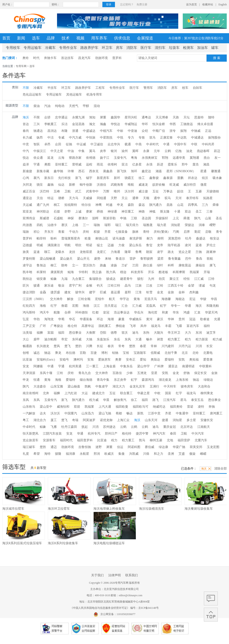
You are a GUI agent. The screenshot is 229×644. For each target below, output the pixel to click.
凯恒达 (27, 279)
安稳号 (64, 360)
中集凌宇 (102, 386)
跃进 (160, 164)
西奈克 (94, 171)
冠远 (192, 319)
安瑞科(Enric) (46, 360)
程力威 (217, 339)
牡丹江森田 (69, 427)
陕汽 (197, 218)
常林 (154, 346)
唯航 (131, 185)
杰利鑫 (194, 292)
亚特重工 (61, 164)
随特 (211, 117)
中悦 (120, 138)
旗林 (135, 232)
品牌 (51, 38)
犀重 (103, 117)
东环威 (77, 339)
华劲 (37, 319)
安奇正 (131, 360)
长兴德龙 (43, 346)
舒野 (68, 212)
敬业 (61, 286)
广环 (43, 326)
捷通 (165, 420)
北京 (185, 353)
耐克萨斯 (136, 238)
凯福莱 (194, 272)
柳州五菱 (156, 440)
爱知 (143, 360)
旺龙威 (174, 185)
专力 (131, 138)
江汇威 (199, 279)
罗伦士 (211, 245)
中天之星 (57, 151)
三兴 (37, 124)
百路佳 (117, 373)
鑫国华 (115, 117)
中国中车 (180, 144)
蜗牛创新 (86, 185)
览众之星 (185, 252)
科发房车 (137, 272)
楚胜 (132, 346)
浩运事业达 (122, 312)
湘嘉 (159, 171)
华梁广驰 (179, 447)
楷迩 (123, 272)
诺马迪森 (119, 238)
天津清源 (29, 373)
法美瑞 (27, 333)
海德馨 (166, 299)
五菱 (199, 191)
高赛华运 (88, 326)
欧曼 (88, 238)
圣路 (170, 205)
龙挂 (72, 252)
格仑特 (72, 326)
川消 (199, 346)
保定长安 (200, 373)
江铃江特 (114, 286)
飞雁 (54, 427)
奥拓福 (194, 360)
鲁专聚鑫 (174, 259)
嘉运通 (115, 292)
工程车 (100, 88)
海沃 (26, 117)
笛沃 (125, 333)
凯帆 (88, 386)
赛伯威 (150, 447)
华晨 (106, 400)
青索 (61, 232)
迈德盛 (27, 245)
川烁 (146, 454)
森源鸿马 (148, 380)
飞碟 (179, 326)
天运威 (27, 205)
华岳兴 (139, 312)
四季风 (193, 205)
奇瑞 (75, 420)
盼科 (54, 238)
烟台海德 (86, 380)
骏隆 (58, 454)
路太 (171, 252)
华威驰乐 (135, 319)
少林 (130, 373)
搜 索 (217, 58)
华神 (171, 319)
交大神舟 (56, 299)
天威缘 (88, 198)
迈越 (111, 245)
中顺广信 (159, 131)
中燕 (139, 144)
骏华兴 (80, 292)
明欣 (78, 245)
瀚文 (92, 124)
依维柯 (112, 164)
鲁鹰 (139, 252)
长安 (209, 346)
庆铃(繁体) (161, 232)
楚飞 (68, 346)
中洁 (51, 138)
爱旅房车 (104, 360)
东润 (199, 333)
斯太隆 (165, 212)
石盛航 (58, 218)
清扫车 (160, 48)
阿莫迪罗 (89, 420)
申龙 (120, 205)
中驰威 (196, 131)
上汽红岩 (71, 393)
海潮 (111, 319)
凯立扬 (97, 272)
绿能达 (208, 380)
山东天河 (151, 420)
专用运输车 (33, 48)
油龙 (189, 151)
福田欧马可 (141, 407)
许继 (71, 171)
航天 (112, 299)
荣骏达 (189, 225)
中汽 (26, 151)
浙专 (173, 131)
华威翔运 (131, 124)
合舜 (68, 312)
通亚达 (27, 198)
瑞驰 (97, 225)
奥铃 (26, 58)
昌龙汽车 (84, 58)
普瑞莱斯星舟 (71, 238)
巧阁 (176, 232)
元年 (157, 151)
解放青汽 (120, 400)
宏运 (192, 299)
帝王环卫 (174, 333)
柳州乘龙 (207, 393)
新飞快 (122, 171)
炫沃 (205, 178)
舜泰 (216, 205)
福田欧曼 (122, 407)
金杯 (182, 292)
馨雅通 (216, 171)
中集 (81, 151)
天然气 (74, 106)
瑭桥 (61, 198)
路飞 (156, 400)
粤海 (134, 158)
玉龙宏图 (213, 447)
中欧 (157, 393)
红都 (95, 312)
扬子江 (105, 158)
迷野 (99, 447)
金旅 (171, 292)
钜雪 (149, 292)
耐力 (150, 238)
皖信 (180, 191)
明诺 (89, 245)
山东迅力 (88, 413)
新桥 (72, 185)
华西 (173, 124)
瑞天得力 (132, 225)
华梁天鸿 (211, 312)
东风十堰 (46, 373)
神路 (142, 212)
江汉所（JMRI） (34, 299)
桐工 (57, 205)
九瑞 (64, 279)
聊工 (47, 252)
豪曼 (121, 319)
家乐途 (49, 286)
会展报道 (145, 38)
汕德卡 (52, 225)
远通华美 (179, 158)
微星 (204, 185)
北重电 (208, 353)
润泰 (202, 225)
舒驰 (187, 373)
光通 (217, 319)
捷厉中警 (142, 434)
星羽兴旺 (131, 117)
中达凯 (182, 138)
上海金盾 (109, 366)
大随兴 (159, 333)
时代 (36, 58)
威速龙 (143, 185)
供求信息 (122, 38)
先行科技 (64, 178)
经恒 (187, 279)
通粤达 (146, 117)
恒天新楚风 (31, 434)
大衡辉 (91, 333)
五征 (156, 191)
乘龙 (58, 353)
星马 (183, 400)
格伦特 (127, 434)
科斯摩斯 (179, 272)
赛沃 (64, 225)
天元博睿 (162, 117)
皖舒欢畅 (159, 185)
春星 (143, 346)
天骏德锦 (213, 191)
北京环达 (187, 427)
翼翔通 (194, 158)
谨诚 (202, 286)
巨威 (103, 292)
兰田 (135, 265)
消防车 (132, 48)
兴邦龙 (27, 185)
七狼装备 (121, 232)
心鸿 (26, 178)
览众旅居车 (31, 440)
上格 (75, 225)
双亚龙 (27, 212)
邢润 (97, 454)
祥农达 (193, 178)
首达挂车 (67, 58)
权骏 (97, 232)
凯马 (142, 440)
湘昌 (206, 164)
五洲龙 (142, 373)
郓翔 (165, 158)
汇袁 (197, 312)
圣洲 (171, 454)
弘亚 (26, 319)
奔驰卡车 (50, 58)
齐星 (108, 232)
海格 (43, 306)
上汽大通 (105, 407)
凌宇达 (27, 265)
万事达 (168, 191)
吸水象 (217, 178)
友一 (218, 158)
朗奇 (64, 265)
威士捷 (143, 191)
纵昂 (40, 138)
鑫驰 (51, 185)
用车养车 (99, 38)
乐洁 (64, 124)
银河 (114, 151)
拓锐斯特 (71, 205)
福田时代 (66, 440)
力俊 (121, 245)
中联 (194, 144)
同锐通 (101, 198)
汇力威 (137, 306)
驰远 (47, 353)
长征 (100, 346)
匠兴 (26, 286)
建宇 (92, 292)
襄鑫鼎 (108, 171)
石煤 (57, 212)
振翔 (183, 131)
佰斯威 (155, 353)
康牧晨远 (185, 265)
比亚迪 (27, 360)
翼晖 (135, 151)
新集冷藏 (43, 171)
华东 (176, 312)
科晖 (171, 265)
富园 (51, 333)
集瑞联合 (95, 279)
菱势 (97, 259)
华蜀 (61, 319)
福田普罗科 (85, 440)
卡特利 (83, 272)
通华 (157, 198)
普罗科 (117, 58)
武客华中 (92, 191)
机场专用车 (94, 95)
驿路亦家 (75, 158)
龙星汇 (101, 252)
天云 (125, 198)
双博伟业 (29, 218)
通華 (135, 198)
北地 (170, 440)
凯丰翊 (27, 272)
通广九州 (43, 205)
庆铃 (86, 232)
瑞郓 (108, 225)
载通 (128, 144)
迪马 (135, 333)
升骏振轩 (162, 218)
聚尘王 (174, 279)
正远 (208, 131)
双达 (188, 212)
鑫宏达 (146, 171)
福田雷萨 (184, 440)
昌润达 (52, 131)
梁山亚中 (46, 407)
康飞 (213, 265)
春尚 (26, 131)
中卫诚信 (97, 144)
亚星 (154, 373)
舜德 (100, 212)
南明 (161, 238)
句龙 (213, 286)
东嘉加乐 (103, 339)
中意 (26, 144)
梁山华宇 (143, 366)
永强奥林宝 (150, 158)
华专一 (176, 306)
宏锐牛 (100, 299)
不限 (26, 88)
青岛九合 (85, 373)
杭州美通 (75, 366)
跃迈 (217, 151)
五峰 (57, 191)
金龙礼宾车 (137, 386)
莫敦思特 (174, 238)
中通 (166, 144)
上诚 (78, 212)
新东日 (49, 178)
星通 (203, 171)
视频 (80, 38)
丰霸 (168, 326)
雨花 (100, 164)
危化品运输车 (32, 95)
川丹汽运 (185, 346)
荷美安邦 (196, 447)
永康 (146, 151)
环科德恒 (81, 312)
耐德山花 (102, 238)
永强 (149, 164)
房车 (119, 48)
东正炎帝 (120, 380)
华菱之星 (143, 393)
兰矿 (125, 265)
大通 (139, 339)
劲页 (162, 279)
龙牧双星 (86, 252)
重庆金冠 (170, 427)
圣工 (199, 212)
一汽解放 (29, 413)
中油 (71, 151)
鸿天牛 (44, 312)
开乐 (151, 272)
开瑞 (207, 272)
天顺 (146, 198)
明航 (68, 245)
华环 (145, 124)
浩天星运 (111, 306)
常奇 (121, 346)
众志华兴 (114, 144)
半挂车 (52, 88)
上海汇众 (123, 420)
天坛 (187, 117)
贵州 (182, 319)
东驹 (146, 333)
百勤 (83, 353)
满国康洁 (54, 245)
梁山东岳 (135, 245)
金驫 (43, 292)
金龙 (160, 292)
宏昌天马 (151, 299)
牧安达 (215, 238)
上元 (176, 218)
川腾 (89, 346)
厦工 (54, 420)
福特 (207, 326)
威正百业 (29, 191)
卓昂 (47, 144)
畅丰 (149, 339)
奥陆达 (155, 360)
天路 (176, 117)
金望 (191, 286)
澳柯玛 (78, 360)
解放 (70, 299)
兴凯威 (134, 454)
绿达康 (163, 447)
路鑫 (103, 265)
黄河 (149, 319)
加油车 (203, 48)
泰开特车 (192, 198)
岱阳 (103, 333)
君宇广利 (75, 286)
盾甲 (37, 339)
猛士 (100, 245)
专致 (142, 138)
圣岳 (219, 218)
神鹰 (99, 205)
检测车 (188, 48)
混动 (97, 106)
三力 (205, 205)
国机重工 (105, 326)
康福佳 (200, 265)
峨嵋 (203, 454)
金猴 (89, 286)
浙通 (75, 131)
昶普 (160, 339)
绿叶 (160, 265)
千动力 (74, 232)
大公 (26, 339)
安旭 (90, 360)
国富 (168, 393)
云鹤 (168, 151)
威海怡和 (63, 407)
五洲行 (154, 386)
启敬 (208, 232)
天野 (114, 198)
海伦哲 (153, 312)
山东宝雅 (57, 386)
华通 (188, 306)
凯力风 (111, 272)
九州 (151, 279)
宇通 (37, 164)
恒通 (37, 380)
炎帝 (103, 151)
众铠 (145, 131)
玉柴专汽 (120, 158)
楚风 (57, 346)
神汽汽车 (159, 434)
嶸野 (213, 225)
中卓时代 (152, 144)
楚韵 (78, 346)
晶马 (128, 286)
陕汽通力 (156, 205)
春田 (173, 434)
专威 (61, 138)
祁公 (37, 232)
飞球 (133, 326)
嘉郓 (128, 292)
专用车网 (21, 66)
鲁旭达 (41, 265)
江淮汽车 (170, 400)
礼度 (26, 454)
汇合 (125, 306)
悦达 (26, 158)
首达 (26, 124)
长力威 (27, 138)
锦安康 (41, 279)
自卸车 (198, 88)
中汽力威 (75, 138)
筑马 (152, 138)
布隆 (64, 131)
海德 (86, 306)
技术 (66, 38)
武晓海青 (117, 185)
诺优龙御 (106, 420)
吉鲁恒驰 (85, 447)
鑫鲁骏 (154, 178)
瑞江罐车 (29, 447)
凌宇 (160, 252)
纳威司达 (159, 407)
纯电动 (60, 106)
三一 (86, 225)
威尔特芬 (190, 185)
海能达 (180, 299)
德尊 (114, 333)
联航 (210, 259)
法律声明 (114, 575)
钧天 (100, 286)
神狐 (152, 212)
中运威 (81, 144)
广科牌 (159, 366)
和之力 (159, 454)
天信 (40, 198)
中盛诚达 (89, 131)
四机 (40, 225)
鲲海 (71, 272)
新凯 (140, 413)
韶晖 (95, 218)
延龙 (51, 158)
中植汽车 (106, 131)
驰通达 (38, 131)
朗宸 (149, 252)
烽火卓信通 (205, 124)
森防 (131, 205)
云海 (61, 158)
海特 (47, 454)
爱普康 (208, 360)
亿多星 (137, 164)
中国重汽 (71, 413)
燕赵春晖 (203, 151)
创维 (26, 353)
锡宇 (89, 178)
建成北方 (99, 393)
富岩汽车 (193, 326)
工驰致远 (187, 124)
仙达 (61, 185)
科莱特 (41, 272)
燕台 (207, 158)
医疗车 (146, 48)
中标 (120, 131)
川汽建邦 (168, 346)
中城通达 (197, 138)
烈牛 (188, 259)
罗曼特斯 (29, 259)
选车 (36, 38)
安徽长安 (207, 420)
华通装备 (86, 319)
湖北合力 (40, 420)
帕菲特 (41, 238)
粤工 (26, 420)
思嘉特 (199, 117)
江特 (211, 279)
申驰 (123, 218)
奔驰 (212, 407)
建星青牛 (126, 279)
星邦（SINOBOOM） (181, 171)
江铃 (160, 286)
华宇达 (124, 299)
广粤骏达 (57, 326)
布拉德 (70, 353)
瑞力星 (162, 225)
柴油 (37, 106)
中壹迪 (132, 131)
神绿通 (112, 212)
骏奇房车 (187, 386)
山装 (208, 218)
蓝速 (37, 252)
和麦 (165, 312)
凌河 (188, 245)
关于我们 (97, 575)
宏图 (75, 306)
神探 (71, 218)
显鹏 (180, 178)
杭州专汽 (94, 434)
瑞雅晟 (148, 225)
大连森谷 (40, 386)
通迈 (54, 447)
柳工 (54, 265)
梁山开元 (83, 259)
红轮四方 (29, 306)
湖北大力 (119, 386)
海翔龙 (49, 319)
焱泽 (26, 164)
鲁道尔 (120, 259)
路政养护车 (89, 48)
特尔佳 (86, 205)
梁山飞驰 (105, 413)
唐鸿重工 (216, 413)
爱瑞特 (169, 360)
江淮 (139, 292)
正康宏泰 (166, 138)
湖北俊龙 (165, 380)
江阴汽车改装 (52, 434)
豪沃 (160, 319)
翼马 (92, 151)
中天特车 (170, 386)
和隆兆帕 (213, 306)
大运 (85, 393)
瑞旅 (26, 232)
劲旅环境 (101, 58)
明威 (40, 245)
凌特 (201, 407)
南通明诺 (188, 366)
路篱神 (211, 252)
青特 (146, 232)
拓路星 (208, 198)
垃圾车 (174, 48)
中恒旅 (91, 138)
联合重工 (126, 393)
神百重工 (128, 212)
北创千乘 (171, 353)
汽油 (47, 106)
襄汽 (37, 178)
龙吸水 (60, 252)
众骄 (47, 117)
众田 (58, 144)
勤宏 (198, 232)
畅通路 (27, 346)
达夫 (43, 413)
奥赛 (118, 360)
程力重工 (174, 339)
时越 (109, 205)
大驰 (89, 339)
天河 (178, 198)
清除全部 (220, 469)
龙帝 (160, 245)
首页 (6, 38)
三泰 (209, 212)
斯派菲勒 (109, 218)
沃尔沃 (55, 413)
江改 (149, 286)
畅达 (130, 413)
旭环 (134, 171)
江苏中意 (154, 413)
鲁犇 (199, 259)
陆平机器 (174, 245)
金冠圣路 (78, 124)
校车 (185, 88)
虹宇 (163, 306)
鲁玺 (149, 245)
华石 (72, 319)
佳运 (120, 447)
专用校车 (13, 48)
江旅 (139, 286)
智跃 (37, 144)
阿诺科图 (134, 447)
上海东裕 (182, 380)
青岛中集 (103, 380)
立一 (75, 265)
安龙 (26, 366)
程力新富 (202, 339)
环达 (100, 319)
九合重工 (78, 279)
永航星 (84, 454)
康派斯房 (57, 272)
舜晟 (187, 218)
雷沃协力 (89, 265)
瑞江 (118, 225)
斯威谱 (44, 218)
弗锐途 (120, 326)
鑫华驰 (58, 171)
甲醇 (86, 106)
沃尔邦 (129, 191)
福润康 (70, 454)
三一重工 (92, 366)
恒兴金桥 (159, 124)
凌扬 (114, 265)
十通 (177, 212)
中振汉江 (40, 151)
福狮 (40, 333)
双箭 (77, 407)
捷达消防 (29, 292)
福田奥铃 (176, 407)
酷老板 (163, 272)
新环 (117, 178)
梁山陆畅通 (48, 259)
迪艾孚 (211, 333)
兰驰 (199, 252)
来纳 (108, 259)
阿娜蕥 (38, 366)
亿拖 (178, 151)
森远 (142, 205)
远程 (89, 164)
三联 (134, 218)
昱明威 (77, 164)
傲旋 (192, 454)
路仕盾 (148, 265)
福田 (61, 333)
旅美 (26, 252)
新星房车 (103, 178)
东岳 (117, 339)
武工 (78, 191)
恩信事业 (75, 333)
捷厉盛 (55, 292)
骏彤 (140, 279)
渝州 (125, 151)
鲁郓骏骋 (147, 259)
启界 (187, 232)
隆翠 (128, 252)
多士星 (191, 420)
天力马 (74, 198)
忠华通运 (61, 117)
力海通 (115, 252)
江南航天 (204, 427)
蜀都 (119, 413)
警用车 (148, 88)
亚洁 (125, 164)
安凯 (182, 360)
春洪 (111, 346)
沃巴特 (44, 191)
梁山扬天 (66, 259)
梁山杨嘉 (74, 386)
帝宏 (64, 339)
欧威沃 (109, 454)
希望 (37, 454)
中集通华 (182, 413)
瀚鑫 (103, 124)
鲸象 (54, 279)
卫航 (68, 191)
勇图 (47, 164)
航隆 (57, 312)
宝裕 (126, 353)
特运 (51, 198)
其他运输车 (74, 95)
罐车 (215, 48)
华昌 (214, 299)
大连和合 (204, 386)
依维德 (91, 158)
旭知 (92, 117)
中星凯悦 (106, 138)
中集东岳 (126, 366)
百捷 (94, 353)
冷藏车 (50, 48)
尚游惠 (27, 225)
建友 (68, 292)
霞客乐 (172, 164)
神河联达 (43, 212)
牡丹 (188, 238)
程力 (188, 339)
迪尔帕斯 (51, 339)
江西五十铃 (176, 286)
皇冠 (106, 312)
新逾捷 (27, 171)
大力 (188, 333)
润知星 (176, 225)
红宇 (54, 306)
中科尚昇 (208, 144)
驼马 (168, 198)
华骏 (203, 299)
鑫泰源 (168, 178)
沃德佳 (101, 185)
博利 (104, 353)
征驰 (69, 144)
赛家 (89, 212)
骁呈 (40, 185)
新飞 (78, 178)
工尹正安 (29, 326)
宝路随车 (140, 353)
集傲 (121, 454)
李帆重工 (51, 124)
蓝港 (199, 245)
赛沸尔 (83, 218)
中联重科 (205, 366)
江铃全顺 (84, 299)
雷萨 (133, 259)
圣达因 (146, 218)
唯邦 (117, 191)
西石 (81, 171)
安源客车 (49, 440)
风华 (143, 326)
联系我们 (132, 575)
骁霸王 (129, 178)
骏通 (37, 286)
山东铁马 (29, 407)
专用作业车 (68, 48)
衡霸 (64, 306)
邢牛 (185, 164)
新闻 (21, 38)
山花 (180, 205)
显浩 (196, 164)
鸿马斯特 (29, 312)
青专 (219, 232)
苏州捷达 (109, 427)
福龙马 (156, 326)
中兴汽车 (198, 434)
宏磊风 (151, 306)
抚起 (85, 427)
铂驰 (115, 353)
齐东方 (49, 232)
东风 (128, 339)
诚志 (37, 353)
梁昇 (161, 259)
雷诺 (190, 407)
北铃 (196, 353)
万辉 (106, 191)
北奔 (46, 393)
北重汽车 (201, 440)
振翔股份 (214, 138)
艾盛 (182, 454)
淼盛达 (201, 238)
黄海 (137, 299)
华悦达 (115, 124)
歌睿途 (205, 319)
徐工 (142, 178)
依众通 (38, 158)
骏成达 (111, 279)
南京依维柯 (31, 393)
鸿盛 (187, 312)
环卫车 (107, 48)
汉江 (97, 306)
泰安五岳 (197, 400)
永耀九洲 (78, 117)
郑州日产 (111, 434)
